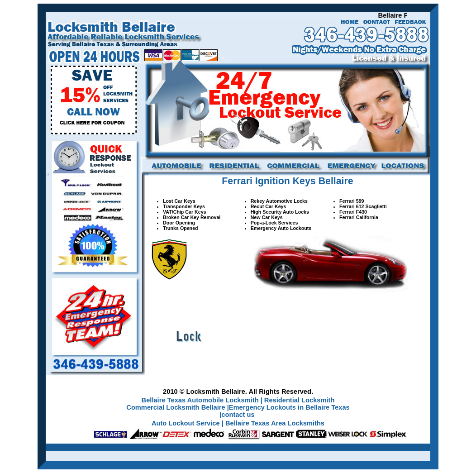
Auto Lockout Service (187, 423)
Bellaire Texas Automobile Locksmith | (202, 400)
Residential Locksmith (300, 400)
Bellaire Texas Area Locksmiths (275, 423)
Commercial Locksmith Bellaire (176, 407)
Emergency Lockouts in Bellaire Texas (289, 407)
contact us (238, 415)
